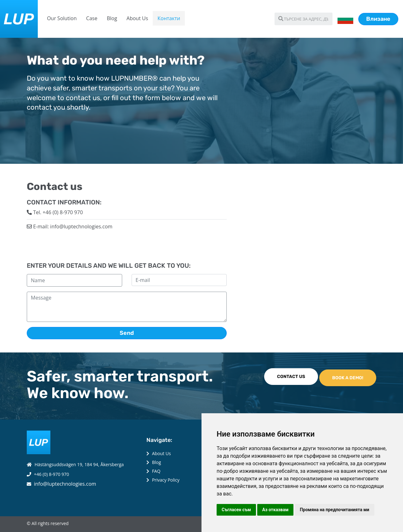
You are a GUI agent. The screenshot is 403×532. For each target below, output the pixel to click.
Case (92, 18)
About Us (137, 18)
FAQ (156, 471)
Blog (112, 18)
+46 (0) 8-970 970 (52, 474)
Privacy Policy (166, 480)
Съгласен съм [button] (236, 510)
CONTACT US (291, 377)
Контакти (169, 18)
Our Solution (62, 18)
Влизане (378, 19)
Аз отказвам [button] (275, 510)
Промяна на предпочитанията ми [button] (334, 510)
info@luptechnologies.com (65, 484)
